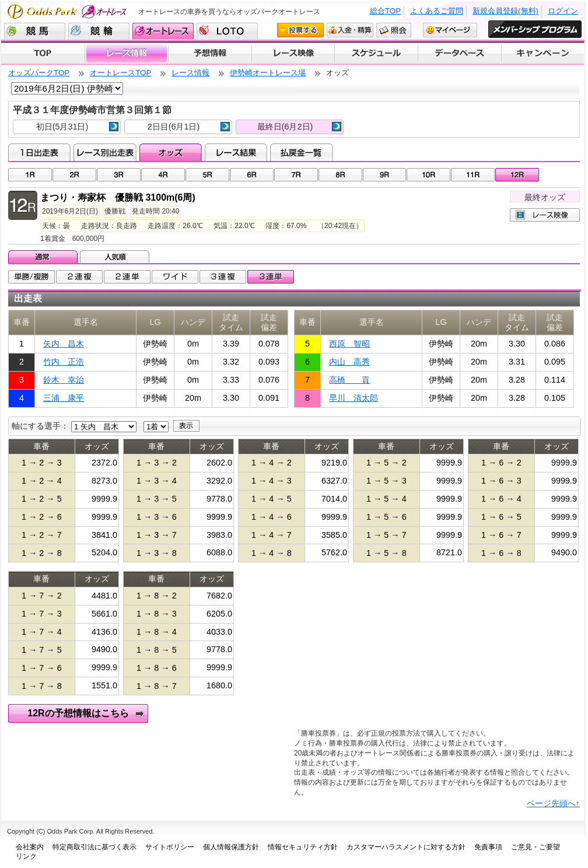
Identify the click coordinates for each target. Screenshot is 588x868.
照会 (394, 30)
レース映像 (293, 54)
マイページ (450, 30)
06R (252, 175)
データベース (460, 54)
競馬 (35, 31)
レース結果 (236, 152)
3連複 (223, 277)
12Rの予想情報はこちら (78, 713)
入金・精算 (350, 30)
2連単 (127, 277)
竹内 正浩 (64, 362)
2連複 (79, 277)
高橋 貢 (349, 380)
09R (385, 175)
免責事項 (488, 847)
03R (119, 175)
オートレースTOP (120, 73)
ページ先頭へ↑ (553, 803)
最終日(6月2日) (299, 127)
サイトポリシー (170, 847)
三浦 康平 (64, 398)
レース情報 (126, 54)
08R (340, 175)
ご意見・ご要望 (535, 847)
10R (428, 175)
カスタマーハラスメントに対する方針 (406, 847)
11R (473, 175)
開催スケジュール (376, 54)
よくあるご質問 (437, 11)
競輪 (99, 31)
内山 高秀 (349, 362)
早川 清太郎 (353, 398)
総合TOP (385, 11)
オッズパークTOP (39, 73)
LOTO (227, 31)
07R (296, 175)
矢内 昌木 (64, 344)
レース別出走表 (105, 152)
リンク (26, 856)
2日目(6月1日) (189, 127)
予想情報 (210, 54)
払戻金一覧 (301, 152)
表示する (186, 426)
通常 (44, 257)
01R (30, 175)
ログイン (563, 11)
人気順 (116, 257)
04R (163, 175)
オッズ (171, 152)
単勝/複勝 (32, 277)
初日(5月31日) (77, 127)
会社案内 (30, 847)
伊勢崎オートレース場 (268, 73)
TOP (43, 54)
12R (517, 175)
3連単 (271, 277)
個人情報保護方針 (231, 847)
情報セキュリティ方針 (303, 847)
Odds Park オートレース (68, 11)
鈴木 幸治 (64, 380)
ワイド (175, 277)
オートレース (163, 31)
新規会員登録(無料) (505, 11)
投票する (300, 30)
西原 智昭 (349, 344)
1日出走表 (39, 152)
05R (207, 175)
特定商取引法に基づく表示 (94, 847)
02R (74, 175)
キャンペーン (543, 54)
